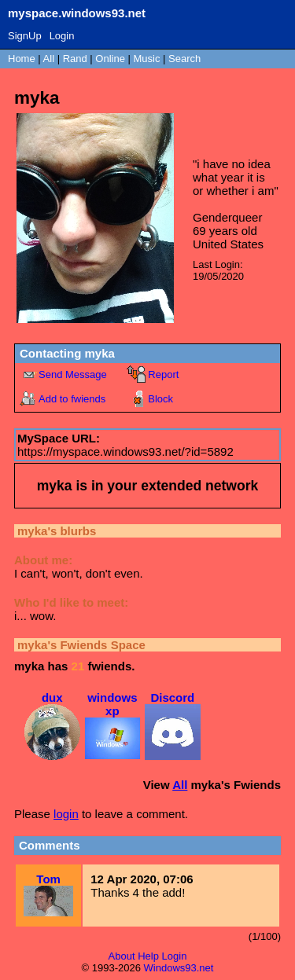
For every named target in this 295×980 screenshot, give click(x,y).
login (66, 814)
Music (147, 59)
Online (110, 59)
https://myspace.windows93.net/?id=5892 (125, 451)
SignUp (25, 36)
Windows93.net (179, 968)
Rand (75, 59)
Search (184, 59)
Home (22, 59)
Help (148, 956)
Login (62, 36)
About (122, 956)
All (50, 59)
